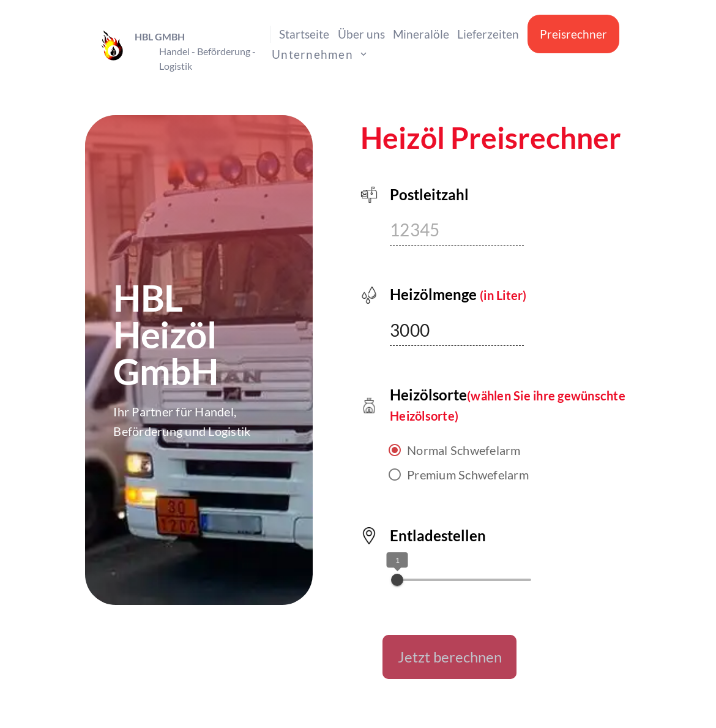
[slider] (397, 580)
